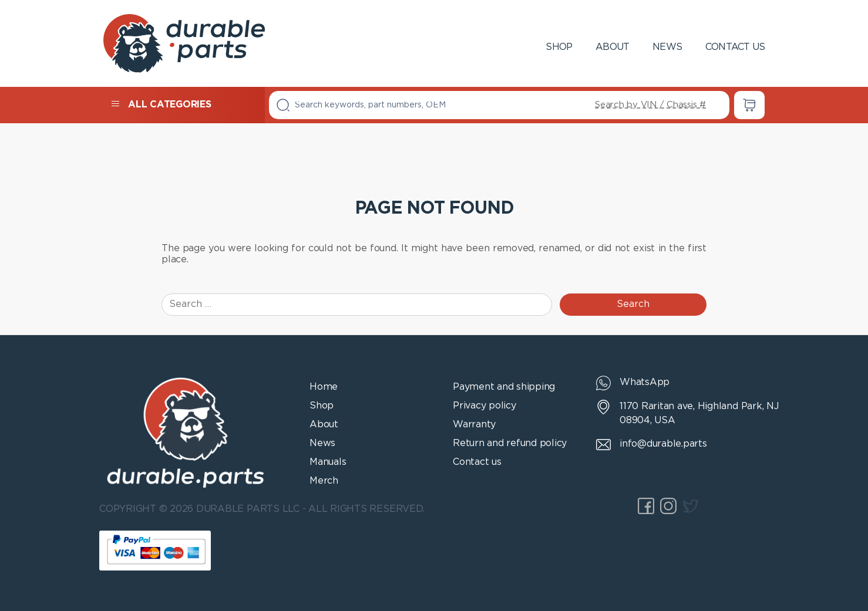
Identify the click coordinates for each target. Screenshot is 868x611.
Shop (559, 47)
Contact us (735, 47)
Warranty (474, 425)
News (667, 47)
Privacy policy (485, 406)
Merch (324, 481)
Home (324, 387)
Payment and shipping (504, 387)
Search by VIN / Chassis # (650, 105)
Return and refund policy (510, 443)
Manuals (328, 462)
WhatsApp (645, 382)
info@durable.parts (663, 444)
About (612, 47)
